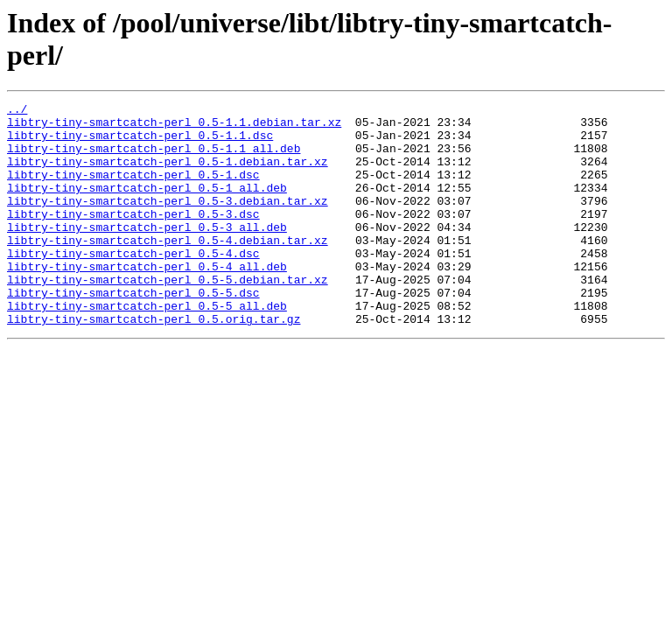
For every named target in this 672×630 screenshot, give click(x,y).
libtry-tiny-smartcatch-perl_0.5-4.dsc (133, 284)
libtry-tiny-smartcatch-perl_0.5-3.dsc (133, 237)
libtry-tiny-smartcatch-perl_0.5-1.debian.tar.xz (168, 174)
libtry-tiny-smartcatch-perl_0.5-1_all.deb (147, 206)
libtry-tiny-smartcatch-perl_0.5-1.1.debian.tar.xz (174, 127)
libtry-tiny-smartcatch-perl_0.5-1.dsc (133, 190)
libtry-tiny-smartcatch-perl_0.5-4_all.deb (147, 300)
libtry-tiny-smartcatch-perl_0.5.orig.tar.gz (154, 363)
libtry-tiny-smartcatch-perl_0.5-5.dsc (133, 332)
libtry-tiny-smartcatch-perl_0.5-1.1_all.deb (154, 158)
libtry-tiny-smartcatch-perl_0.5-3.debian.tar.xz (168, 221)
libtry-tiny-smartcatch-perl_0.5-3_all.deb (147, 253)
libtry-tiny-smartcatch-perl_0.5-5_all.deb (147, 347)
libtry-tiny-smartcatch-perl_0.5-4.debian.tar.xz (168, 269)
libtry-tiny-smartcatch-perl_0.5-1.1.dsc (140, 143)
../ (17, 111)
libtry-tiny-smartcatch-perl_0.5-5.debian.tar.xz (168, 316)
